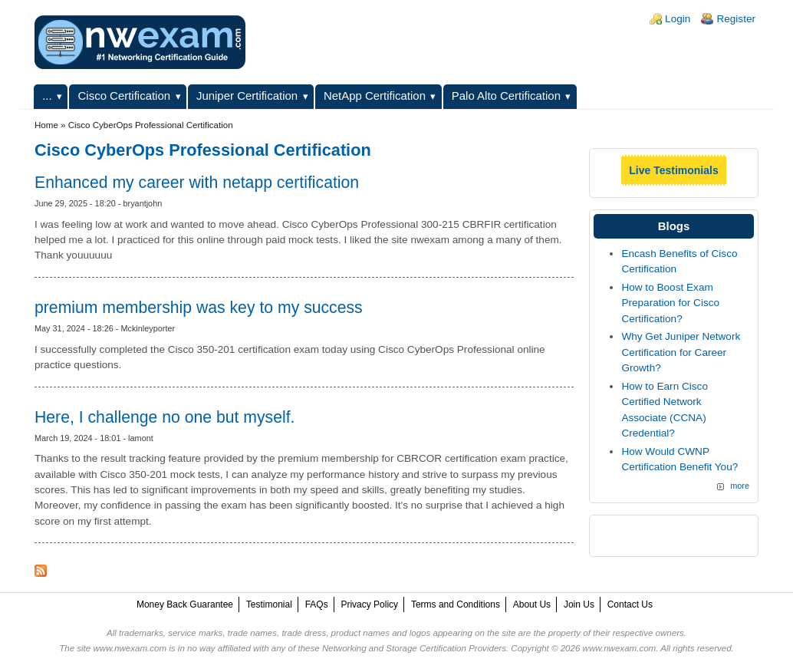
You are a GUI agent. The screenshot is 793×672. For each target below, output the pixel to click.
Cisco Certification (125, 96)
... (47, 96)
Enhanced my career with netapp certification (197, 182)
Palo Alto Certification (506, 96)
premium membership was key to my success (199, 307)
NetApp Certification (375, 96)
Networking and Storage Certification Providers (414, 648)
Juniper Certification (247, 96)
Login (678, 19)
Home (46, 125)
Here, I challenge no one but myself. (165, 417)
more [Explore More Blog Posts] (740, 486)
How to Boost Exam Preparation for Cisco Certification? (670, 303)
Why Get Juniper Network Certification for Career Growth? (681, 352)
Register (736, 19)
